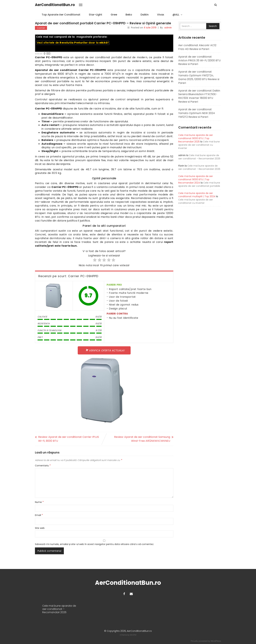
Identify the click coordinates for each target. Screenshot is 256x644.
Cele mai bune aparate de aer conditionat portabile (199, 184)
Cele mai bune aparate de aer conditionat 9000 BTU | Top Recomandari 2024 (196, 179)
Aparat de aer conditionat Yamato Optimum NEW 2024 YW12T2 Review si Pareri (197, 113)
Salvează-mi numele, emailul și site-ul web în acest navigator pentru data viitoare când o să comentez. (94, 544)
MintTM (133, 635)
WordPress (216, 641)
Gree (114, 15)
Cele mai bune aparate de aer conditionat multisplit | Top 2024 (197, 195)
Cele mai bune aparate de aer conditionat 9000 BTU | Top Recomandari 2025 (196, 138)
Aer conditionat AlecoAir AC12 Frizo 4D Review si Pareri (197, 47)
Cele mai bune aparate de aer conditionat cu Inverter (199, 145)
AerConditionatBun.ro (55, 5)
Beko (129, 15)
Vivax (161, 15)
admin (168, 28)
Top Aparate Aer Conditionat (61, 15)
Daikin (145, 15)
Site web (40, 528)
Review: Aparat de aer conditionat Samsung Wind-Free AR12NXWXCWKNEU (142, 439)
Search (213, 26)
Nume (39, 502)
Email (39, 515)
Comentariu (43, 466)
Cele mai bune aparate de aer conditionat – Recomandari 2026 (199, 157)
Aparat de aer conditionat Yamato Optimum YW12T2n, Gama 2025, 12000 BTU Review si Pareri (199, 77)
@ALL (176, 15)
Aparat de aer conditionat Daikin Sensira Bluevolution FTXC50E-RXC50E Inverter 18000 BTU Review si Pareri (199, 96)
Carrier (41, 28)
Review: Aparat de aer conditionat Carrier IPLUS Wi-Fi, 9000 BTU (69, 439)
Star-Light (96, 15)
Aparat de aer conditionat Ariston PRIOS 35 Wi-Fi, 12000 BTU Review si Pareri (199, 60)
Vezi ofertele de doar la (73, 43)
